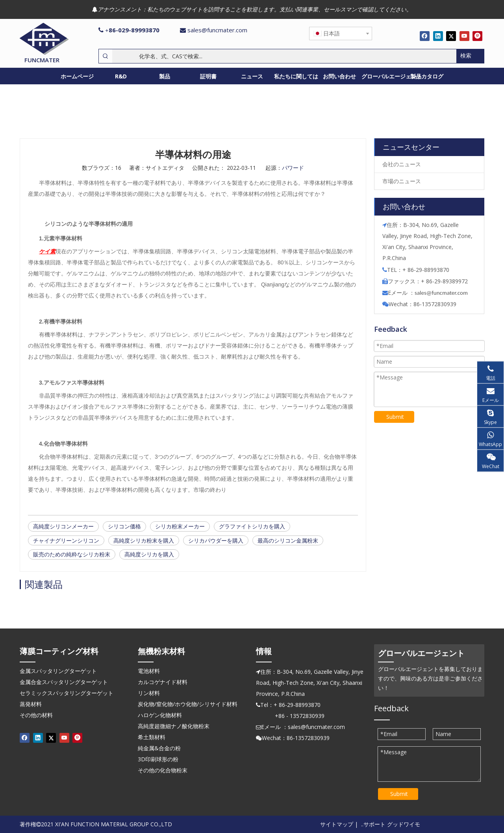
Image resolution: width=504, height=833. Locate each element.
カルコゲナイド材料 (163, 682)
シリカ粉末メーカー (180, 526)
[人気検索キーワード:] (470, 56)
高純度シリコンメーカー (63, 526)
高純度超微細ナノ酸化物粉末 (174, 726)
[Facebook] (425, 36)
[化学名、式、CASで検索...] (284, 56)
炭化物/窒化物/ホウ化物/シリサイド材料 (188, 704)
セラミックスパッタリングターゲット (67, 693)
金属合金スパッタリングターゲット (64, 682)
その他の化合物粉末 (163, 770)
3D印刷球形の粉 (158, 759)
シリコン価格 (124, 526)
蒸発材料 (31, 704)
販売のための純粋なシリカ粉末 (72, 554)
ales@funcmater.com (442, 293)
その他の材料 (36, 715)
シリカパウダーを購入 (216, 540)
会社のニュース (402, 164)
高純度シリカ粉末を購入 (144, 540)
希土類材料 (152, 737)
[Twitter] (451, 36)
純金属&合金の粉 (159, 748)
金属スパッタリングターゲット (58, 671)
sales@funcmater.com (217, 30)
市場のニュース (402, 181)
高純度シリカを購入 (149, 554)
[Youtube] (464, 36)
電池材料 (149, 671)
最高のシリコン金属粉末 (288, 540)
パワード (293, 168)
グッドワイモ (404, 824)
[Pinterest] (477, 36)
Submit (395, 417)
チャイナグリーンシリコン (66, 540)
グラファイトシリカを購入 (252, 526)
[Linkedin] (438, 36)
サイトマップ (337, 824)
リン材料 (149, 693)
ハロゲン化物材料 (160, 715)
